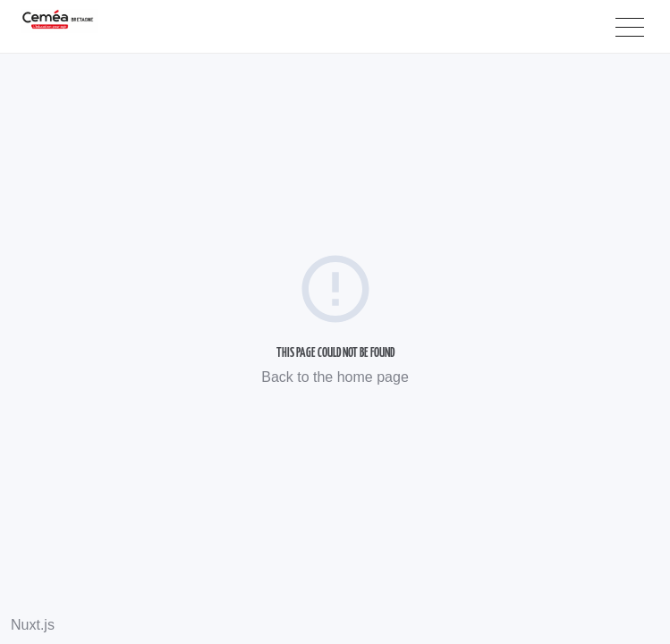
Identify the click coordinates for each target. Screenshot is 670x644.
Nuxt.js (33, 625)
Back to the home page (335, 377)
